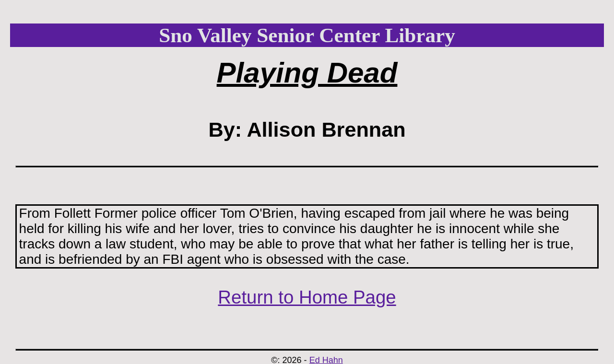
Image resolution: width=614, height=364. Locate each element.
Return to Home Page (307, 297)
